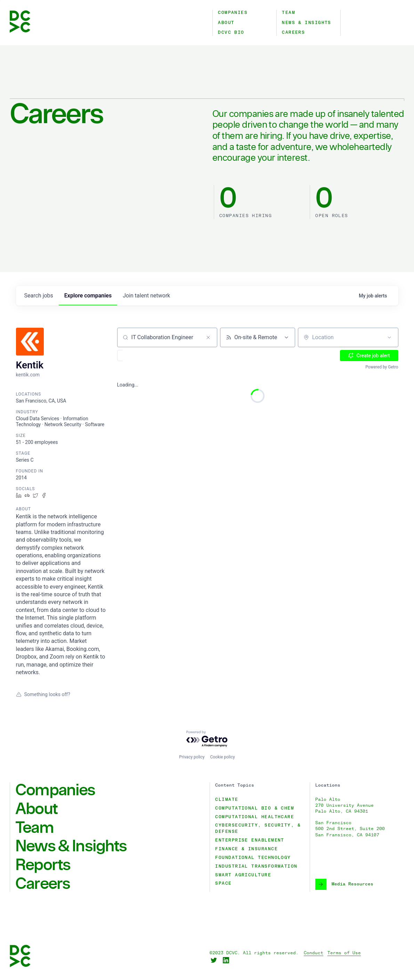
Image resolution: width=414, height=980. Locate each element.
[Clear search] (208, 337)
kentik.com (28, 375)
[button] (140, 356)
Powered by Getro (382, 367)
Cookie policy (222, 757)
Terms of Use (344, 953)
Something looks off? (43, 694)
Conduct (314, 953)
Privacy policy (192, 757)
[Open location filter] (389, 337)
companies (88, 296)
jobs (39, 296)
